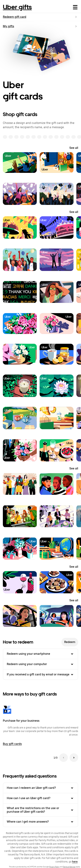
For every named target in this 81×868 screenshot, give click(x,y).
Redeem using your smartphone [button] (40, 654)
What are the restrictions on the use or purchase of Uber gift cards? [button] (40, 810)
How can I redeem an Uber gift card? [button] (40, 788)
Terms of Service (69, 867)
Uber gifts (17, 7)
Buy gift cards (12, 744)
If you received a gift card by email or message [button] (40, 674)
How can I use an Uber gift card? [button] (40, 798)
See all (74, 148)
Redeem (70, 642)
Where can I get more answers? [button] (40, 822)
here (75, 862)
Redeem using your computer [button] (40, 664)
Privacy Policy (54, 867)
